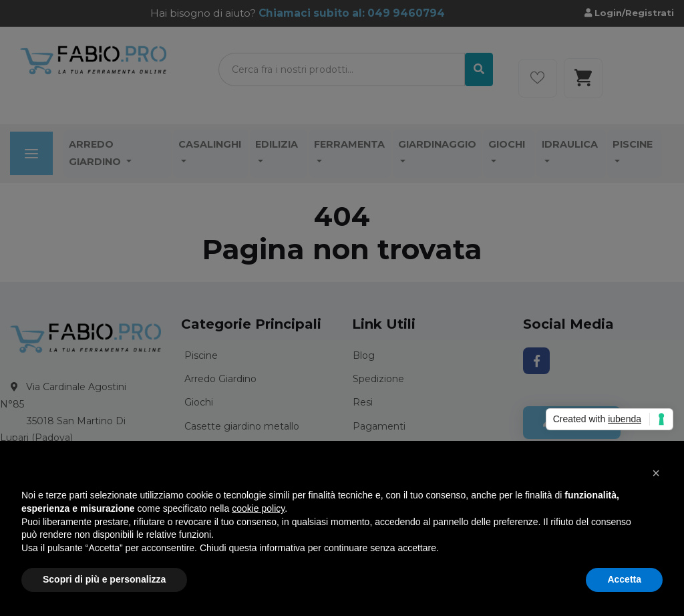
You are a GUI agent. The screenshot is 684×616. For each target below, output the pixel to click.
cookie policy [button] (258, 508)
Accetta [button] (624, 579)
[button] (656, 473)
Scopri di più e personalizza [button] (104, 579)
